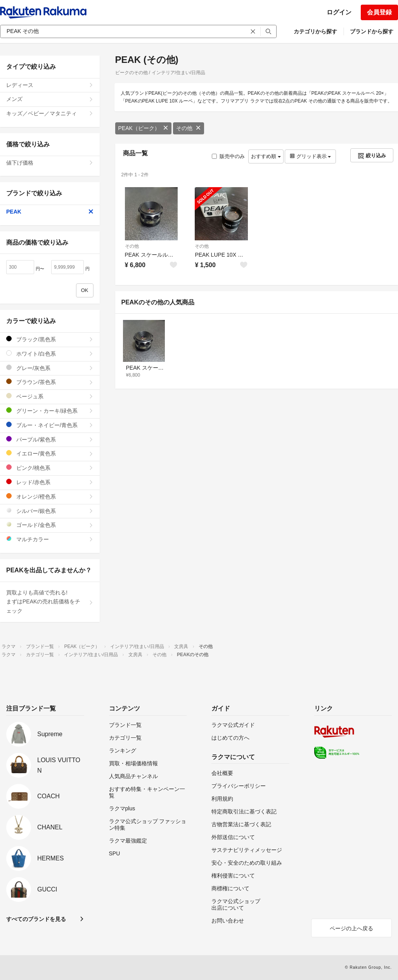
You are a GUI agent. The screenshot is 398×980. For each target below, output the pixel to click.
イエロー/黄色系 (50, 453)
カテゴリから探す (315, 31)
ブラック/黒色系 (50, 339)
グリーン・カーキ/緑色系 (50, 411)
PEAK (50, 212)
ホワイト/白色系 (50, 354)
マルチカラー (50, 539)
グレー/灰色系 (50, 368)
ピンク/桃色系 (50, 468)
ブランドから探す (372, 31)
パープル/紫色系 (50, 439)
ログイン (339, 12)
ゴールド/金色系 (50, 525)
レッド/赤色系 (50, 482)
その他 (189, 128)
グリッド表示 (310, 156)
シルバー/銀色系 (50, 511)
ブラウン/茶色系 (50, 382)
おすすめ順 (266, 156)
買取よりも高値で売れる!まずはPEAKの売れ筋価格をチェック (50, 602)
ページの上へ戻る (351, 928)
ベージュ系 (50, 396)
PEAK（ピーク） (143, 128)
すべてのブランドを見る (36, 919)
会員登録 (379, 12)
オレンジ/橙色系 (50, 496)
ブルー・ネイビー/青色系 (50, 425)
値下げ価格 (50, 163)
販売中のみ (228, 156)
